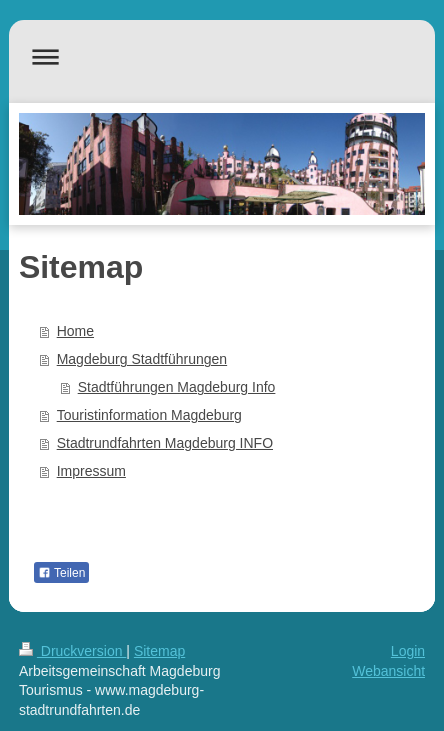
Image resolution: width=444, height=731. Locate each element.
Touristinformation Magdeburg (149, 415)
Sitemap (159, 651)
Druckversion (72, 651)
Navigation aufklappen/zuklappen (222, 56)
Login (408, 651)
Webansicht (388, 671)
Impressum (91, 471)
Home (75, 331)
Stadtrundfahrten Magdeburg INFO (165, 443)
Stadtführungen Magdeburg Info (177, 387)
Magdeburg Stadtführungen (142, 359)
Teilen (61, 573)
